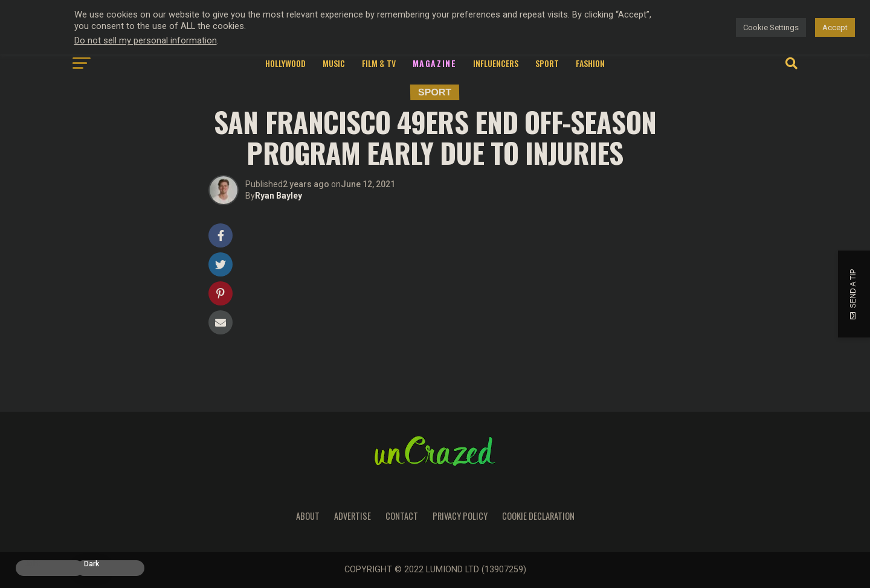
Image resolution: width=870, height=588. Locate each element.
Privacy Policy (460, 516)
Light (32, 564)
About (308, 516)
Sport (547, 63)
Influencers (496, 63)
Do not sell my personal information (146, 40)
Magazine (435, 63)
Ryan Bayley (279, 196)
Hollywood (285, 63)
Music (334, 63)
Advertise (353, 516)
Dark (92, 564)
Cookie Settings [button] (771, 27)
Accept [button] (835, 27)
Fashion (590, 63)
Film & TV (379, 63)
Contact (402, 516)
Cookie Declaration (538, 516)
